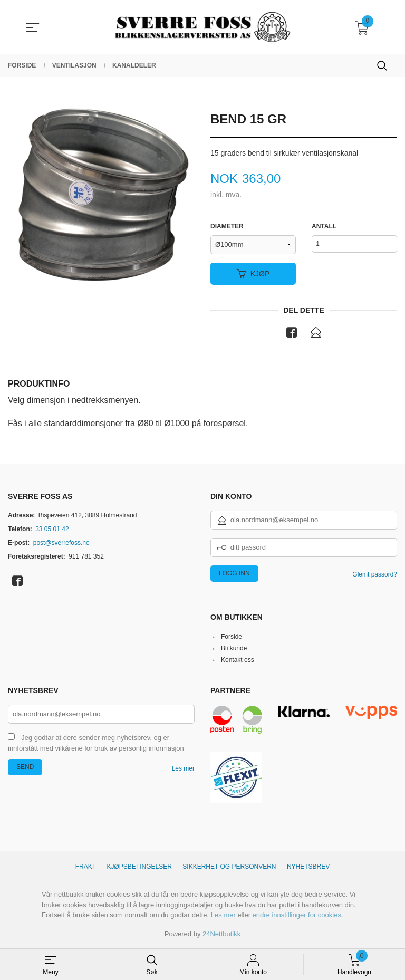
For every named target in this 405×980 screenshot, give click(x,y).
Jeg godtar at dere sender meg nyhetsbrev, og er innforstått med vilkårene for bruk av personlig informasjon (96, 744)
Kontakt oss (238, 661)
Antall (324, 227)
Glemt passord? (375, 575)
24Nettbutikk (221, 935)
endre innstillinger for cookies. (298, 916)
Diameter (227, 227)
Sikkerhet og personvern (229, 868)
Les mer (183, 770)
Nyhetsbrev (308, 868)
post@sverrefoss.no (61, 543)
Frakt (86, 868)
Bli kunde (234, 649)
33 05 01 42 (52, 530)
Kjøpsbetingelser (139, 868)
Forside (232, 638)
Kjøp (253, 274)
